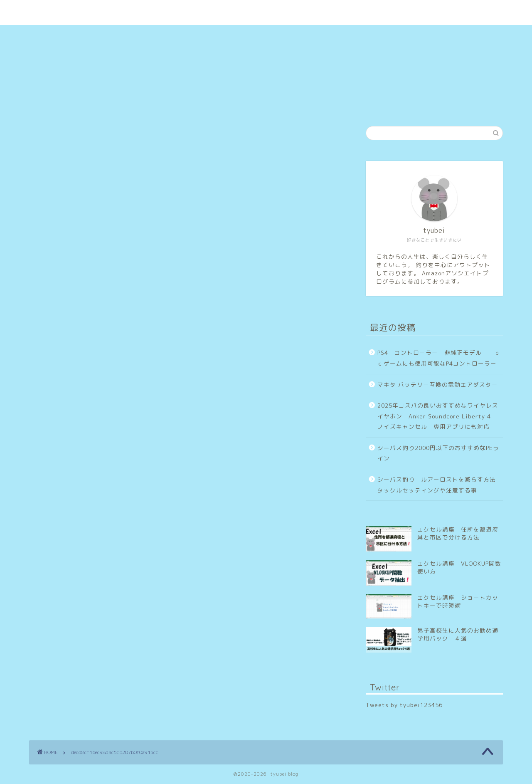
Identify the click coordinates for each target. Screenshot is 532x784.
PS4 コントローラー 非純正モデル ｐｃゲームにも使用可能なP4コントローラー (439, 358)
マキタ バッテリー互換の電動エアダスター (438, 385)
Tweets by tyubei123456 (404, 705)
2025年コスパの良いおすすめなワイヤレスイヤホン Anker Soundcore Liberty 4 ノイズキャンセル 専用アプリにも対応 (438, 416)
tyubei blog (266, 4)
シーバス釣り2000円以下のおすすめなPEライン (438, 453)
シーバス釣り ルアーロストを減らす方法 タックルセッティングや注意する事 (440, 485)
